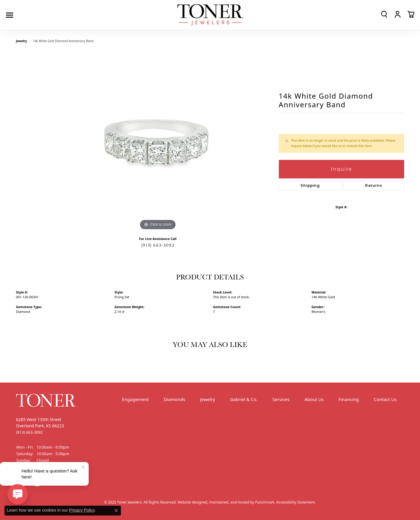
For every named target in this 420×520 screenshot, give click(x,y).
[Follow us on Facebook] (22, 480)
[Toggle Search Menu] (384, 14)
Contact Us (385, 399)
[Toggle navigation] (11, 15)
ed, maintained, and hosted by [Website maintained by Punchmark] (229, 502)
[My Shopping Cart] (411, 14)
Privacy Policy (82, 510)
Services (281, 399)
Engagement (135, 399)
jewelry (22, 41)
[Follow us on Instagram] (37, 480)
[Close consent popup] (116, 510)
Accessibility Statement (296, 502)
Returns (373, 185)
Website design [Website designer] (190, 502)
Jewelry (207, 399)
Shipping (310, 185)
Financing (349, 399)
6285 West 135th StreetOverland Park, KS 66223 (40, 426)
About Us (314, 399)
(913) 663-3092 (158, 245)
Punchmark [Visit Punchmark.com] (265, 502)
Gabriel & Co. (244, 399)
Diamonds (174, 399)
